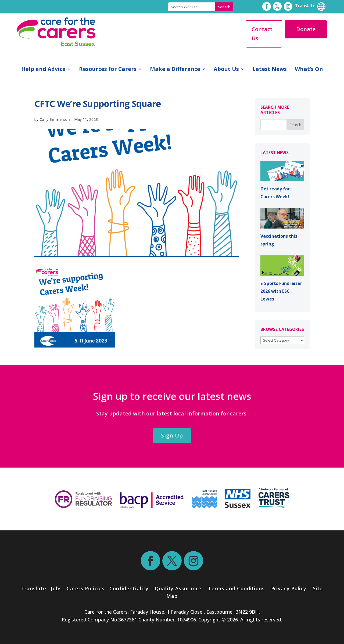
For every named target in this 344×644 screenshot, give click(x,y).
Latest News (270, 70)
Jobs (56, 588)
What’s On (309, 70)
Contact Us (262, 34)
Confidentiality (129, 588)
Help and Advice (43, 70)
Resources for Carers (108, 70)
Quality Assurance (178, 588)
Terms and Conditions (236, 588)
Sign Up (172, 435)
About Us (226, 70)
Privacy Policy (288, 588)
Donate (306, 29)
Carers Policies (86, 588)
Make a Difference (175, 70)
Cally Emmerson (55, 119)
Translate (34, 588)
